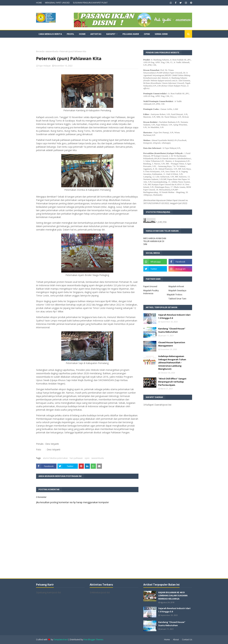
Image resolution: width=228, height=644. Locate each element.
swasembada (52, 51)
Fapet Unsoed (150, 286)
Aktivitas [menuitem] (96, 34)
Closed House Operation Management (172, 344)
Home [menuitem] (82, 34)
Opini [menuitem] (147, 34)
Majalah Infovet (176, 286)
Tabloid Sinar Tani (177, 299)
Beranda (40, 51)
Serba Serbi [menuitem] (161, 34)
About (176, 640)
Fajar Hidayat (44, 66)
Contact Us (187, 640)
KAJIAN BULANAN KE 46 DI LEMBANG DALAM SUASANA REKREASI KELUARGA (173, 596)
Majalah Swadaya (177, 290)
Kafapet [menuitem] (111, 34)
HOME (39, 3)
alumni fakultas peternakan (55, 458)
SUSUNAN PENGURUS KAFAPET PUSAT (90, 3)
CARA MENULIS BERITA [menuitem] (50, 34)
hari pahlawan (76, 458)
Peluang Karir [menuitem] (131, 34)
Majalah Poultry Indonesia (151, 292)
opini (87, 458)
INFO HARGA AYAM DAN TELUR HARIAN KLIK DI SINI (155, 241)
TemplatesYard (61, 640)
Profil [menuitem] (70, 34)
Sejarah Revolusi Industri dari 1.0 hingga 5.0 (174, 316)
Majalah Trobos (175, 294)
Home (167, 640)
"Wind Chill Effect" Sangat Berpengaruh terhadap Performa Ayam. (172, 382)
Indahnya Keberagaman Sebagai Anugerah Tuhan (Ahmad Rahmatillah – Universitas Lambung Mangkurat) (172, 363)
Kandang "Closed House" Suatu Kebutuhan (172, 330)
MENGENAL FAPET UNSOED (57, 3)
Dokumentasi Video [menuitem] (50, 41)
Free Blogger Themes (93, 640)
